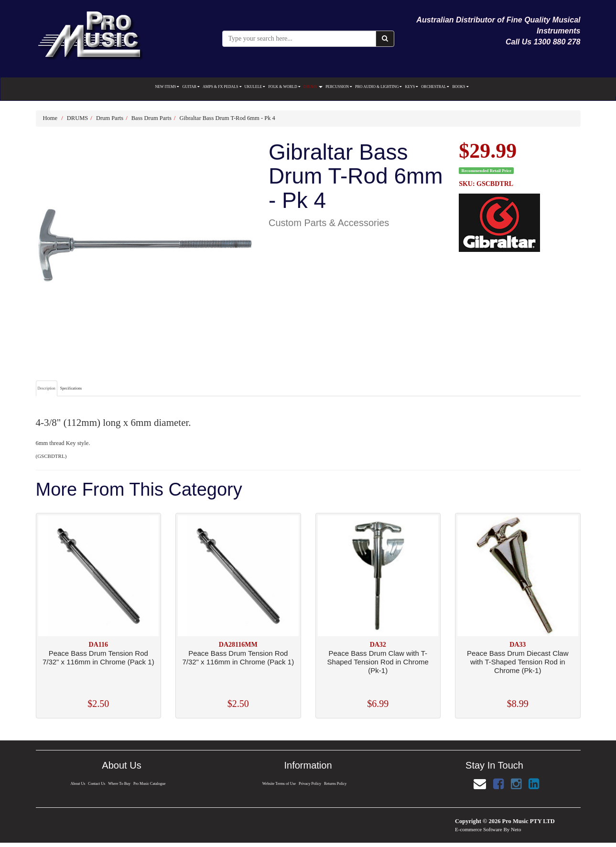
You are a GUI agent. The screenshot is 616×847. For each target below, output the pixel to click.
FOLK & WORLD (284, 87)
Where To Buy (119, 784)
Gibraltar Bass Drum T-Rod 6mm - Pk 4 (227, 118)
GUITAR (191, 87)
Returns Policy (337, 784)
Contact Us (96, 784)
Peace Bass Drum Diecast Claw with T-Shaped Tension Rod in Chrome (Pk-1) (518, 662)
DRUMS (313, 87)
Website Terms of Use (278, 784)
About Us (76, 784)
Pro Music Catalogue (151, 784)
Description (47, 388)
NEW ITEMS (167, 87)
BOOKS (460, 87)
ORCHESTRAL (435, 87)
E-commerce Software (479, 829)
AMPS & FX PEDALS (222, 87)
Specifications (71, 388)
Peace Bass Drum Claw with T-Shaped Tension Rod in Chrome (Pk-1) (378, 662)
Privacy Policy (310, 784)
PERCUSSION (339, 87)
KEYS (411, 87)
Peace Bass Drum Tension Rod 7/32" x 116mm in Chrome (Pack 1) (98, 657)
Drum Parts (110, 118)
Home (50, 118)
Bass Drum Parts (151, 118)
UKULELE (255, 87)
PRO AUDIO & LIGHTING (378, 87)
